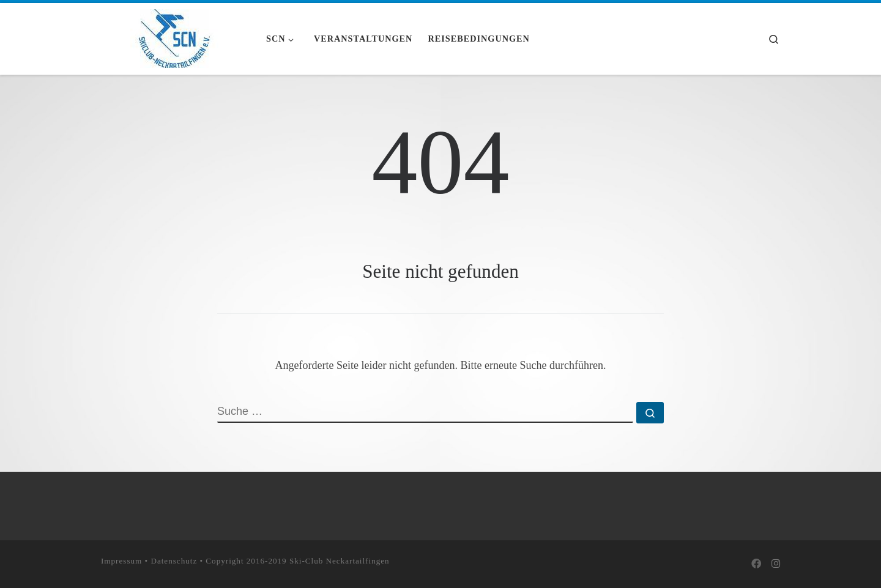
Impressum (121, 560)
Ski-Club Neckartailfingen (340, 560)
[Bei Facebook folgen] (756, 564)
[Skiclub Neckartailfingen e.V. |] (174, 37)
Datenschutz (174, 560)
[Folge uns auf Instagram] (776, 564)
